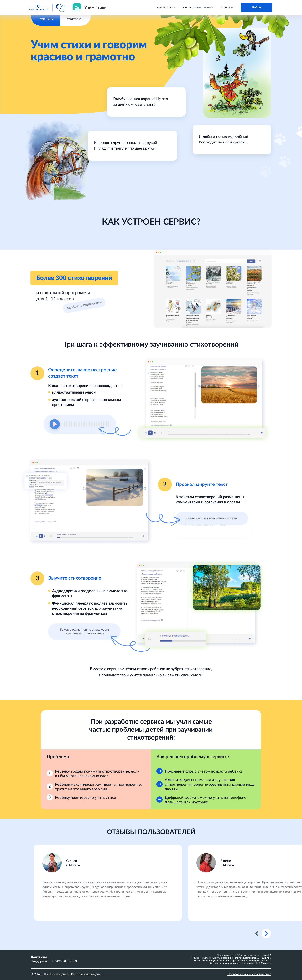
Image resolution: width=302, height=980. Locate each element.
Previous (257, 934)
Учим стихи (166, 8)
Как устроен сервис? (198, 8)
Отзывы (227, 8)
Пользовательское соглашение (249, 974)
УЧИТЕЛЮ (74, 19)
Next (266, 934)
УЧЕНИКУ (47, 19)
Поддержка (39, 961)
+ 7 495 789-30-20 (64, 961)
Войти (256, 8)
